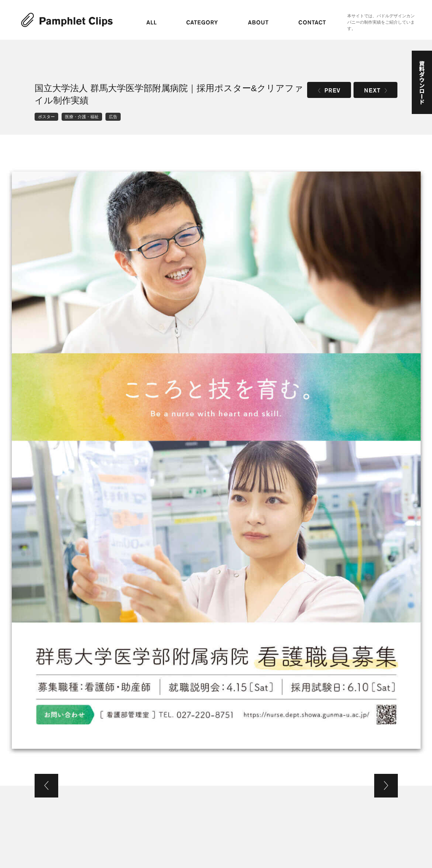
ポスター (46, 117)
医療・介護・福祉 (82, 117)
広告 (113, 117)
